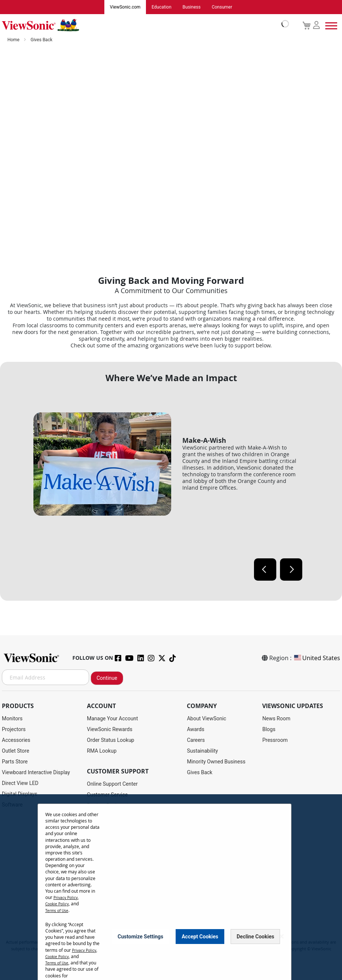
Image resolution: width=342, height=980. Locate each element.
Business (192, 7)
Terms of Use (59, 910)
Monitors (12, 718)
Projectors (14, 729)
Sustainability (202, 751)
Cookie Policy (59, 903)
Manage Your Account (113, 718)
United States (317, 658)
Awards (196, 729)
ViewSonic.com (125, 7)
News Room (276, 718)
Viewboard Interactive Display (36, 772)
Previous (265, 569)
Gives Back (200, 772)
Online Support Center (112, 784)
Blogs (269, 729)
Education (161, 7)
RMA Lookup (102, 751)
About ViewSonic (206, 718)
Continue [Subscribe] (107, 678)
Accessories (16, 740)
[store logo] (144, 25)
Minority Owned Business (216, 762)
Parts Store (15, 762)
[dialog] (171, 887)
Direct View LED (20, 783)
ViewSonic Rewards (110, 729)
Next (291, 569)
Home (14, 40)
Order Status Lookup (110, 740)
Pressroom (275, 740)
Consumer (222, 7)
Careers (196, 740)
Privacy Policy (67, 897)
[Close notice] (281, 940)
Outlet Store (16, 751)
